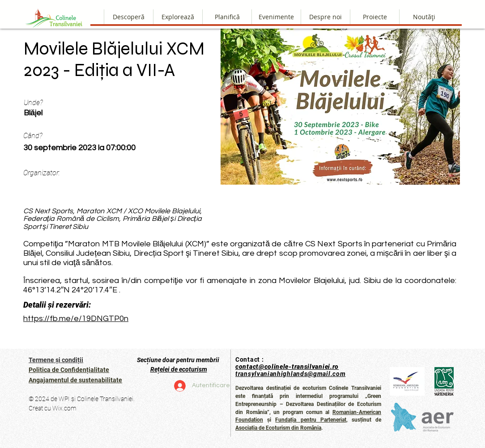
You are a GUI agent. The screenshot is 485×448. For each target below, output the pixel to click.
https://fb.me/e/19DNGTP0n (76, 319)
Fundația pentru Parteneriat (311, 420)
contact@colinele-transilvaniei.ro (287, 367)
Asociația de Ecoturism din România (278, 428)
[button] (325, 17)
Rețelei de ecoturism (179, 369)
